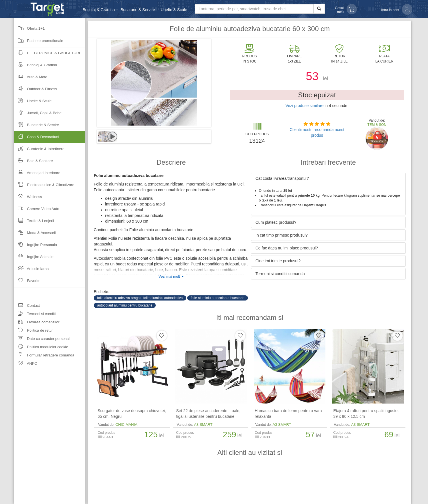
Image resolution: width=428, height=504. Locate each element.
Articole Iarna (31, 270)
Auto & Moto (31, 79)
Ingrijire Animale (34, 258)
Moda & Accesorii (35, 234)
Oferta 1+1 (29, 30)
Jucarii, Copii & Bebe (38, 115)
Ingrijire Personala (35, 246)
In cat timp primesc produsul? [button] (282, 235)
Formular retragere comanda (44, 356)
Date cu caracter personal (42, 339)
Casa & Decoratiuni (50, 139)
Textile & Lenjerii (34, 222)
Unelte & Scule (174, 10)
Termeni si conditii (35, 315)
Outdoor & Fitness (35, 91)
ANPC (26, 364)
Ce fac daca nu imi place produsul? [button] (287, 248)
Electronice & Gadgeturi (47, 55)
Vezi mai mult (171, 277)
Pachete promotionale (39, 43)
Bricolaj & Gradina (99, 10)
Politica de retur (33, 331)
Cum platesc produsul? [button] (276, 222)
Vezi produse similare (304, 106)
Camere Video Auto (37, 210)
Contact (27, 306)
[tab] (328, 178)
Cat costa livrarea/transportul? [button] (282, 178)
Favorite (27, 283)
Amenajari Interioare (37, 175)
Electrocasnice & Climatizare (44, 187)
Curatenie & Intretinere (39, 151)
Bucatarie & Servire (138, 10)
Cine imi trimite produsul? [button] (278, 261)
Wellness (28, 198)
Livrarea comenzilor (37, 323)
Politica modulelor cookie (41, 348)
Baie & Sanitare (33, 163)
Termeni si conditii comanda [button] (280, 274)
